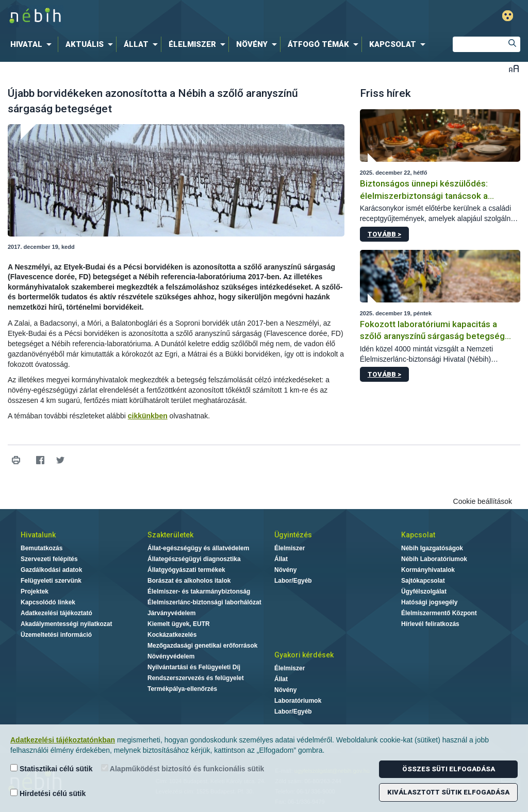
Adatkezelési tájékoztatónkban (63, 740)
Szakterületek (170, 535)
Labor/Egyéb (293, 581)
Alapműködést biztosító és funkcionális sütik (183, 768)
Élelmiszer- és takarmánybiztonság (199, 591)
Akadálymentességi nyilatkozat (66, 624)
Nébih (157, 16)
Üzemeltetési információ (56, 635)
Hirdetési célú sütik (48, 793)
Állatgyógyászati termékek (186, 570)
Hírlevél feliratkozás (430, 624)
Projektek (35, 591)
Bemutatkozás (42, 548)
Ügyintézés (293, 535)
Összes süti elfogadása (449, 769)
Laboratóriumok (298, 701)
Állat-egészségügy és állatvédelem (198, 548)
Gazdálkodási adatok (51, 570)
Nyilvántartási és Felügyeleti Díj (194, 667)
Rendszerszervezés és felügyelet (196, 678)
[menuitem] (33, 44)
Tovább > (384, 234)
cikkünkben (148, 416)
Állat (281, 559)
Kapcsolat (418, 535)
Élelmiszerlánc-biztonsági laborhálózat (204, 602)
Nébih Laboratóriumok (434, 559)
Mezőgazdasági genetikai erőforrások (202, 646)
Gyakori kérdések (304, 655)
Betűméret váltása (514, 68)
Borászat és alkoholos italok (189, 581)
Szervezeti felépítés (49, 559)
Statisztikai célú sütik (52, 768)
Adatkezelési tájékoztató (56, 613)
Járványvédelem (171, 613)
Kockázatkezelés (172, 635)
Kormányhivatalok (428, 570)
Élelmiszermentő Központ (439, 613)
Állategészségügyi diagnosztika (194, 559)
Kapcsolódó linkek (48, 602)
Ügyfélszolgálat (424, 591)
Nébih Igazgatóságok (432, 548)
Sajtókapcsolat (423, 581)
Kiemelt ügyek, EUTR (179, 624)
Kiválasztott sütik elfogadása (448, 792)
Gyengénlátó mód (508, 16)
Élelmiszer (290, 548)
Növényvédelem (171, 656)
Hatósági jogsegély (429, 602)
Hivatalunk (38, 535)
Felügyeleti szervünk (51, 581)
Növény (285, 570)
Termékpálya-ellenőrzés (182, 689)
